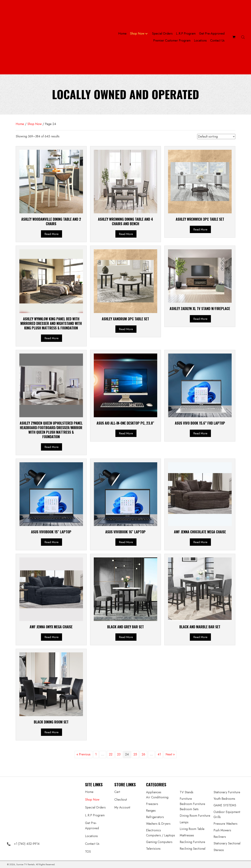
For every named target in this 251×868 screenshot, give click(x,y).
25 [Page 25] (135, 754)
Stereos (219, 850)
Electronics (153, 830)
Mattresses (187, 835)
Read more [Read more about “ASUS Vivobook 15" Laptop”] (52, 542)
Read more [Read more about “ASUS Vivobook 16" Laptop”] (126, 542)
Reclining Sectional (193, 849)
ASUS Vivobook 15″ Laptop (51, 532)
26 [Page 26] (143, 754)
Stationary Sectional (227, 843)
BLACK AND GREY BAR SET (125, 627)
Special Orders (95, 807)
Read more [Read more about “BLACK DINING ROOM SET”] (52, 732)
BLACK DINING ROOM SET (51, 722)
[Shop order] (216, 137)
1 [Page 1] (96, 754)
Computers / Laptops (161, 835)
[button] (146, 34)
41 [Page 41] (159, 754)
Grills (217, 817)
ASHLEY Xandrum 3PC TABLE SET (125, 319)
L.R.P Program (95, 815)
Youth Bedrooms (224, 799)
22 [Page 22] (111, 754)
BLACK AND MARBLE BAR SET (200, 627)
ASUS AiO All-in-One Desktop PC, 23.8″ (125, 423)
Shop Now (35, 124)
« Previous (83, 754)
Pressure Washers (225, 824)
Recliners (220, 837)
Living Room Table (192, 829)
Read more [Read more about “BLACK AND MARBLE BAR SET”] (200, 637)
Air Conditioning (157, 797)
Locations (91, 836)
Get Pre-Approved (92, 826)
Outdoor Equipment (227, 812)
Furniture (186, 799)
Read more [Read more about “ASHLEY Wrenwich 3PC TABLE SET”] (200, 229)
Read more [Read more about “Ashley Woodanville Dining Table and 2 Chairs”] (52, 234)
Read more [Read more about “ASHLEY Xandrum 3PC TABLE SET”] (126, 329)
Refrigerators (155, 817)
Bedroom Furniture (192, 804)
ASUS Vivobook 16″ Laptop (125, 532)
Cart (117, 792)
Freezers (152, 804)
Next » (170, 754)
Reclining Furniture (192, 842)
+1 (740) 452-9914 (27, 844)
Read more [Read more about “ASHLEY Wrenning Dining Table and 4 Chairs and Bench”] (126, 234)
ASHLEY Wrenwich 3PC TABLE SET (200, 219)
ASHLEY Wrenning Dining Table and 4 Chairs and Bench (125, 221)
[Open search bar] (243, 37)
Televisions (153, 849)
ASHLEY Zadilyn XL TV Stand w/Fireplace (200, 308)
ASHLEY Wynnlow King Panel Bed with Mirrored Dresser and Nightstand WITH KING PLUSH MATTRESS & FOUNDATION (51, 323)
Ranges (151, 811)
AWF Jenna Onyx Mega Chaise (51, 627)
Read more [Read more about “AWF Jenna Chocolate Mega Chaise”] (200, 542)
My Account (122, 807)
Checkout (121, 800)
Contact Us (92, 844)
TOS (88, 852)
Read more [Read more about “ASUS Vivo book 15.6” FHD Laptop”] (200, 433)
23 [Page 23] (119, 754)
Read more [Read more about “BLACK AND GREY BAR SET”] (126, 637)
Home (20, 124)
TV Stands (187, 792)
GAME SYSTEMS (225, 805)
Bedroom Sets (189, 809)
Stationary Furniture (227, 792)
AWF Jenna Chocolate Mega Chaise (200, 532)
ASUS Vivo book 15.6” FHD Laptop (200, 423)
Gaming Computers (159, 842)
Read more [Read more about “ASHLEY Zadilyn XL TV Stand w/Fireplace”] (200, 319)
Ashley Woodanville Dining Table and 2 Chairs (51, 221)
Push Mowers (222, 830)
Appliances (154, 792)
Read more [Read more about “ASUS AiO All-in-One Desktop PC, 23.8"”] (126, 433)
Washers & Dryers (158, 824)
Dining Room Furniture (195, 816)
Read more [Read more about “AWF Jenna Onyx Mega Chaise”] (52, 637)
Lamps (184, 822)
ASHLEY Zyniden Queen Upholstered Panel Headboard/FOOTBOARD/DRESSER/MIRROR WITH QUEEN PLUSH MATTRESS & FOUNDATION (51, 430)
